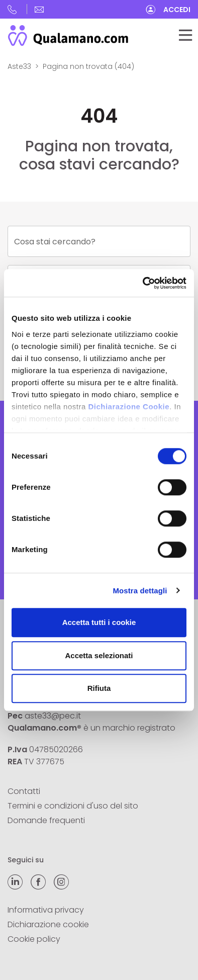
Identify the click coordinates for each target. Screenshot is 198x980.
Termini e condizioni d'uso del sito (73, 806)
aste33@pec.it (53, 716)
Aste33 (19, 66)
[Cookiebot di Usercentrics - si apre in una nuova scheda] (143, 283)
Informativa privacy (46, 910)
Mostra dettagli (140, 591)
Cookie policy (34, 939)
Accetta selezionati (99, 655)
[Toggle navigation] (185, 35)
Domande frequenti (46, 820)
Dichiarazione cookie (48, 924)
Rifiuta (99, 688)
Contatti (24, 791)
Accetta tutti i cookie (99, 622)
